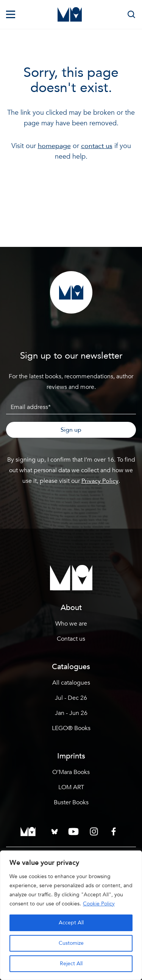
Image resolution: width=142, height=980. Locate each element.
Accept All (71, 923)
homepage (54, 146)
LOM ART (71, 787)
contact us (97, 146)
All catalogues (71, 683)
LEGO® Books (71, 728)
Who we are (71, 624)
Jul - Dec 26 (71, 698)
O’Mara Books (71, 772)
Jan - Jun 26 (71, 713)
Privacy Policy (100, 481)
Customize (71, 943)
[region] (71, 915)
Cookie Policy (99, 904)
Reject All (71, 964)
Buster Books (71, 802)
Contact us (71, 639)
